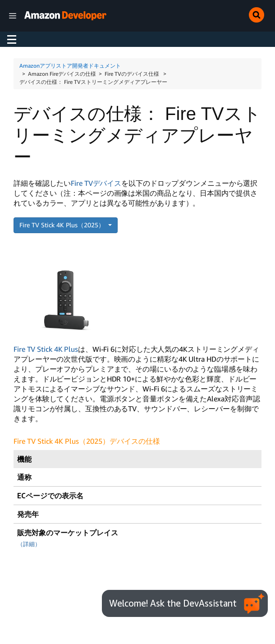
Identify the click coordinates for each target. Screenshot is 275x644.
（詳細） (29, 544)
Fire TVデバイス (96, 183)
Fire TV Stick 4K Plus (46, 349)
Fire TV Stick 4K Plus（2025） (63, 225)
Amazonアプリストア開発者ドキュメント (70, 66)
